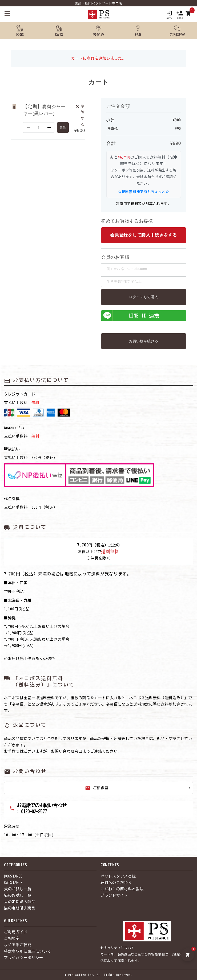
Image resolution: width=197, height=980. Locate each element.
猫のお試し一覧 (18, 896)
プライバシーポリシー (24, 958)
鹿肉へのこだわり (116, 883)
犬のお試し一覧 (18, 889)
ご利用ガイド (16, 932)
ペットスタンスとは (118, 876)
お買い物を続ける (144, 341)
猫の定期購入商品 (20, 908)
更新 (63, 127)
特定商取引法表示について (27, 952)
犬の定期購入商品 (20, 902)
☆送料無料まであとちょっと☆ (144, 192)
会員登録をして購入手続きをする (144, 235)
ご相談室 (97, 788)
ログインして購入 (144, 297)
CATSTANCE (13, 883)
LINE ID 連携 (130, 316)
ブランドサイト (114, 896)
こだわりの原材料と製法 (122, 889)
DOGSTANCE (13, 876)
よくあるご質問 (18, 945)
